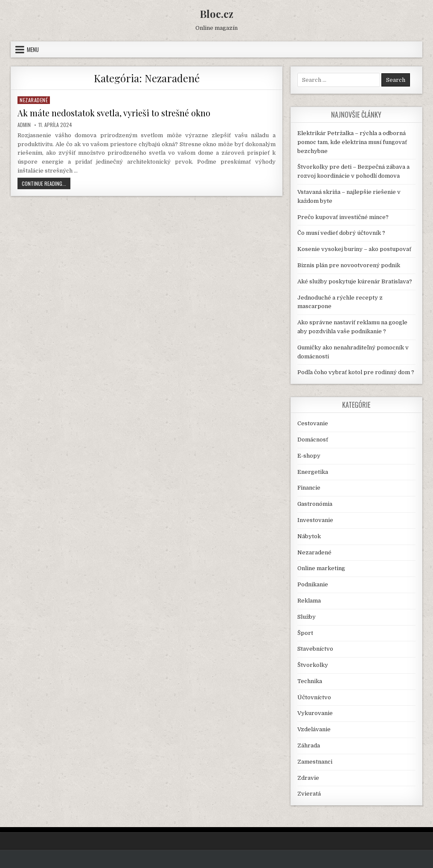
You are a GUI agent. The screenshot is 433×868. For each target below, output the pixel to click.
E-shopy (309, 456)
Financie (309, 488)
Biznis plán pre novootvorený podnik (349, 265)
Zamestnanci (315, 762)
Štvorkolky (313, 665)
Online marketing (321, 568)
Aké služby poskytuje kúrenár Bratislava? (355, 281)
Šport (305, 633)
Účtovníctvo (314, 697)
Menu (33, 49)
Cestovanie (313, 423)
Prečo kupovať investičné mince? (343, 217)
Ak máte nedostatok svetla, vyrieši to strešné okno (114, 113)
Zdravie (308, 778)
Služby (307, 617)
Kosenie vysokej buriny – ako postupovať (354, 249)
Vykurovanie (315, 713)
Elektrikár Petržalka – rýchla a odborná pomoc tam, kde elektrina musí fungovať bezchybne (352, 142)
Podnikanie (313, 584)
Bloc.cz (216, 14)
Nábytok (309, 536)
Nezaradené (34, 100)
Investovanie (315, 520)
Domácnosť (313, 440)
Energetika (313, 472)
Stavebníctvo (315, 649)
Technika (310, 681)
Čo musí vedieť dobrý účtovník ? (341, 233)
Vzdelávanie (314, 729)
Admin (24, 125)
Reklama (309, 601)
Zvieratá (309, 794)
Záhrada (309, 745)
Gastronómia (315, 504)
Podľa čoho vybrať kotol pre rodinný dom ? (356, 372)
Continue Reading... (46, 184)
